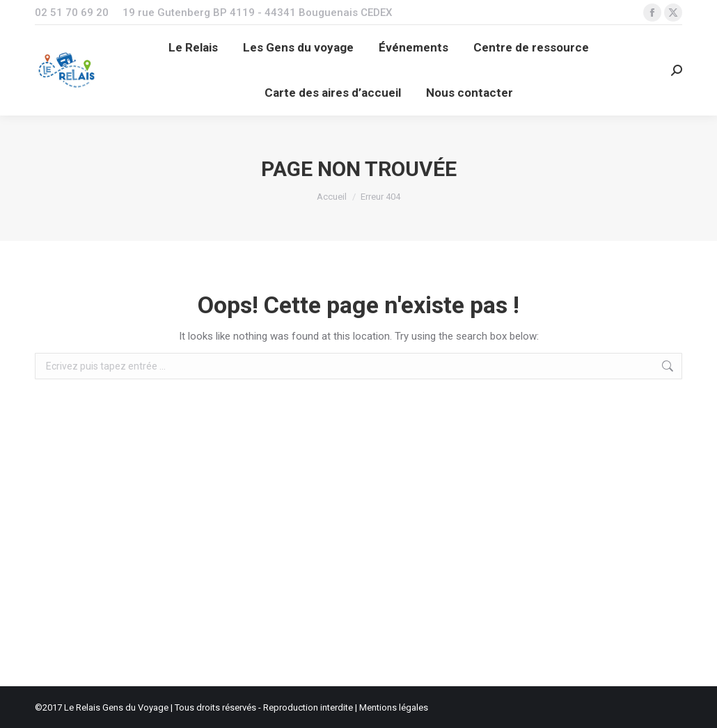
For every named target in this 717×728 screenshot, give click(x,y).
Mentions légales (394, 707)
